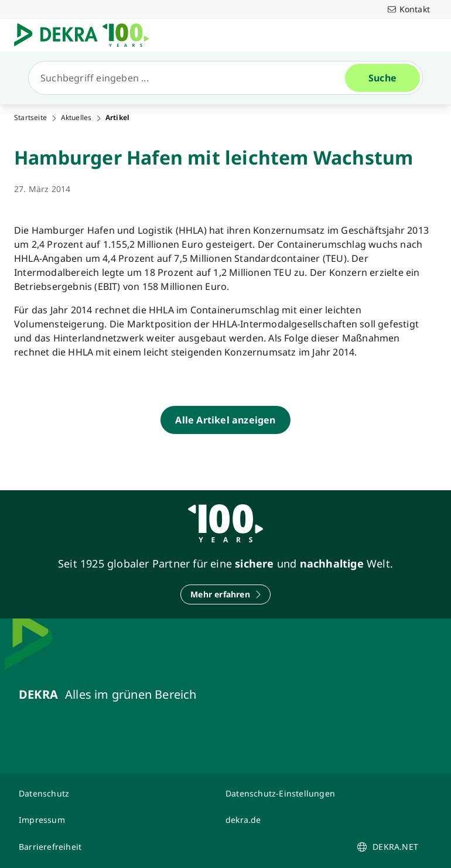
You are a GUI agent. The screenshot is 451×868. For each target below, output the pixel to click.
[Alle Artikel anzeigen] (225, 420)
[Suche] (192, 78)
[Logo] (86, 35)
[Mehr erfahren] (225, 594)
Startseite (30, 118)
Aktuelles (76, 118)
